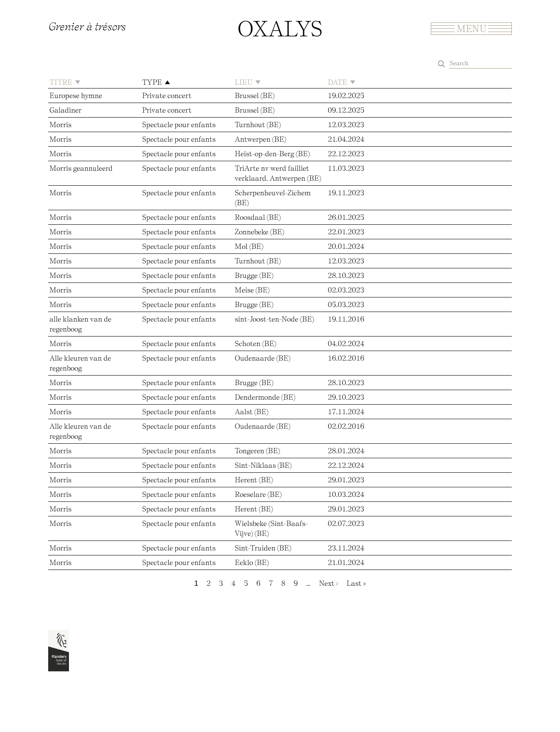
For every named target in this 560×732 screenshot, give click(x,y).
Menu (472, 28)
